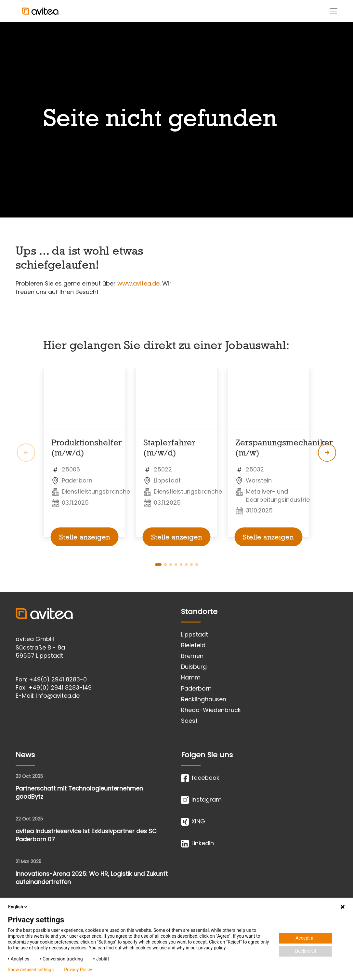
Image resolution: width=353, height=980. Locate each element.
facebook (200, 778)
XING (193, 821)
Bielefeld (193, 645)
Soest (189, 721)
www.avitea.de (138, 283)
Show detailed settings (31, 970)
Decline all (306, 951)
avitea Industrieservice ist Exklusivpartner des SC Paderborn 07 (86, 835)
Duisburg (194, 667)
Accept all (306, 938)
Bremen (192, 656)
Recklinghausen (204, 699)
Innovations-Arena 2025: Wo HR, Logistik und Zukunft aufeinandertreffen (92, 878)
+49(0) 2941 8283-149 (60, 687)
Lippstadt (195, 634)
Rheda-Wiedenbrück (211, 710)
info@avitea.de (58, 696)
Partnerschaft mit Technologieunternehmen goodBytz (79, 792)
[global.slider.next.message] (327, 453)
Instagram (201, 800)
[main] (176, 307)
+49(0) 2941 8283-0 (58, 679)
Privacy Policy (78, 970)
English (18, 907)
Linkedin (197, 843)
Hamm (191, 677)
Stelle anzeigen (85, 537)
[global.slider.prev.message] (26, 453)
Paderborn (196, 688)
